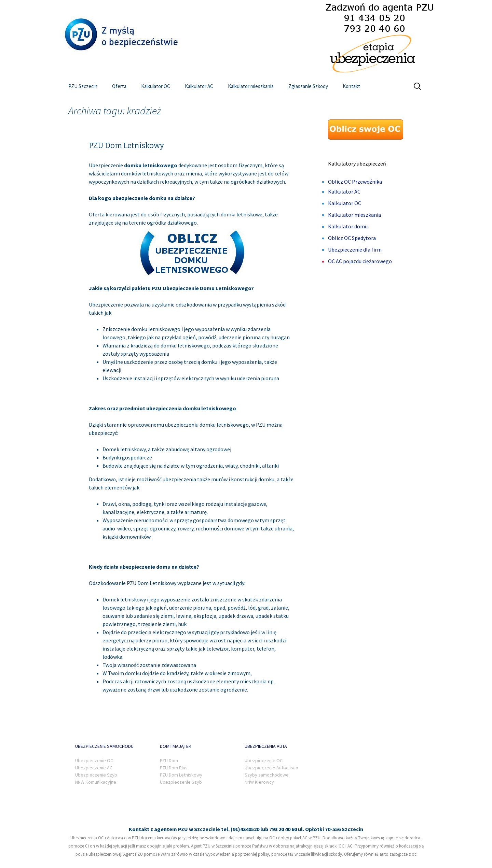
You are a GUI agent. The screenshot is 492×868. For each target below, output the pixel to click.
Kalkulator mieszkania (251, 86)
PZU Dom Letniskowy (126, 146)
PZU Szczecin (83, 86)
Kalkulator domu (348, 226)
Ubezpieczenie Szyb (96, 775)
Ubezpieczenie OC (94, 760)
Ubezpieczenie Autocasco (271, 768)
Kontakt (351, 86)
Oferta (119, 86)
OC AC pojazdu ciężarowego (360, 261)
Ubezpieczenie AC (94, 768)
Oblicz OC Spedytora (352, 238)
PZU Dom (169, 760)
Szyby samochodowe (267, 775)
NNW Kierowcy (259, 782)
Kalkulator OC (156, 86)
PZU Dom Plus (174, 768)
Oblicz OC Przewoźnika (355, 182)
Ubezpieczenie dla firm (355, 250)
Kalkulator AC (199, 86)
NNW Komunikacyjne (96, 782)
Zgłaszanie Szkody (308, 86)
